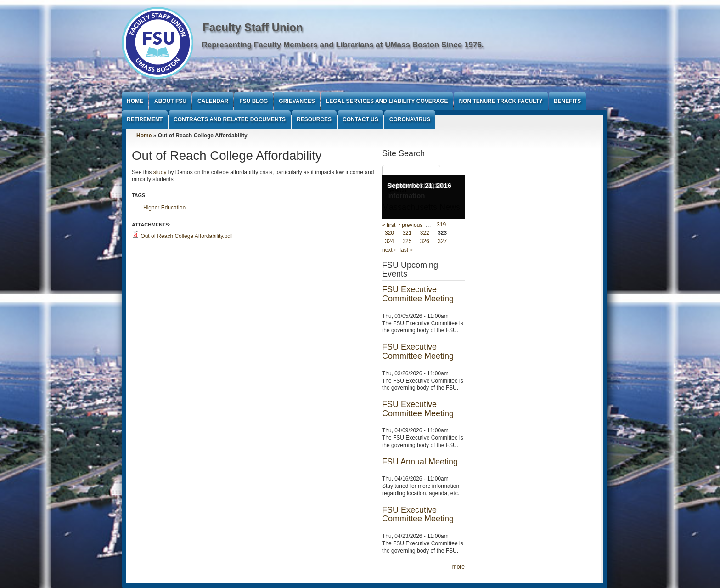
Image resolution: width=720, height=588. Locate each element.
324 (389, 242)
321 (407, 233)
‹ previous (411, 225)
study (160, 172)
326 (425, 242)
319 (441, 225)
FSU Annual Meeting (420, 462)
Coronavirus (410, 119)
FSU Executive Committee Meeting (418, 294)
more (458, 567)
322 (425, 233)
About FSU (170, 101)
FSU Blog (253, 101)
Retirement (145, 119)
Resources (314, 119)
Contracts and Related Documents (230, 119)
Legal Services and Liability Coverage (387, 101)
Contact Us (360, 119)
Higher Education (164, 208)
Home (135, 101)
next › (389, 250)
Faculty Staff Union (253, 27)
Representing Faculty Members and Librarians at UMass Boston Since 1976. (343, 45)
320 (389, 233)
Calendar (213, 101)
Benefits (567, 101)
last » (406, 250)
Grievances (297, 101)
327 (442, 242)
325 (407, 242)
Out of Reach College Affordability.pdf (186, 236)
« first (389, 225)
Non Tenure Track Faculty (501, 101)
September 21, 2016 (419, 185)
